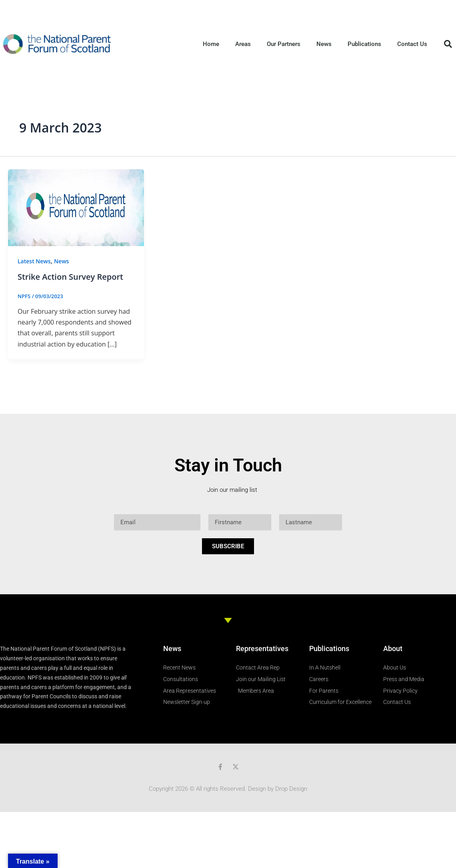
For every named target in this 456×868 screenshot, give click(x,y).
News (324, 44)
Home (211, 44)
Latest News (34, 261)
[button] (448, 44)
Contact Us (412, 44)
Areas (243, 44)
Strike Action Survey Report (70, 277)
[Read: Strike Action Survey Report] (76, 207)
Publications (364, 44)
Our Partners (284, 44)
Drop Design (291, 789)
